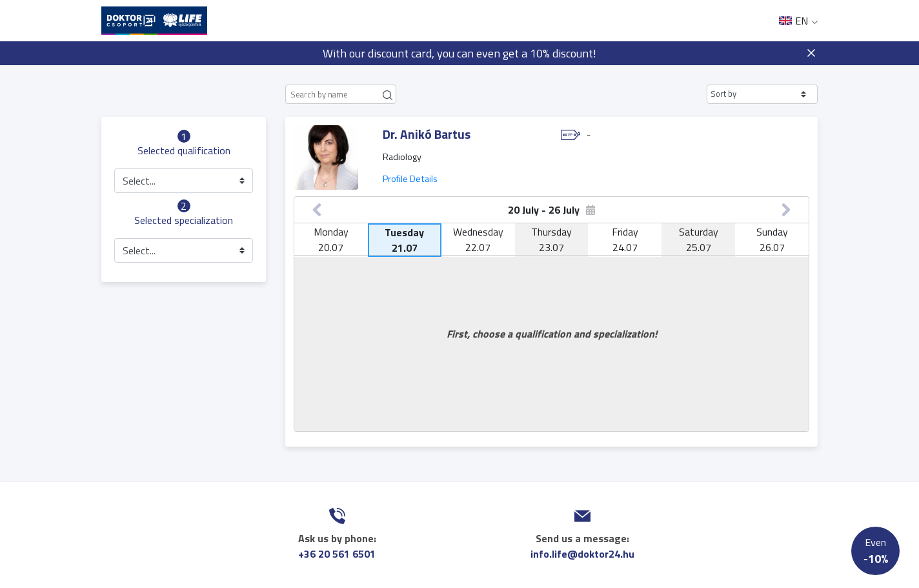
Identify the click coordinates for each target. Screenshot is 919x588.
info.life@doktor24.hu (582, 554)
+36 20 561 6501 (337, 554)
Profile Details (410, 179)
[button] (762, 94)
